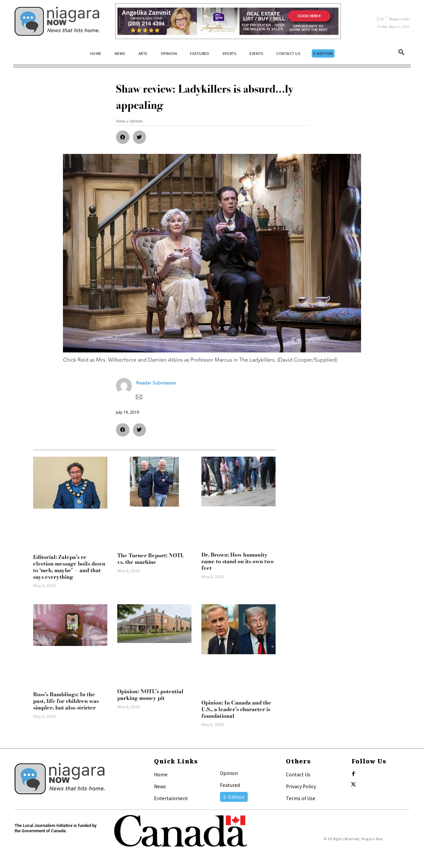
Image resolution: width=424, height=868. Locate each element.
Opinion (229, 773)
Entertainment (171, 798)
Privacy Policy (301, 786)
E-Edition (234, 797)
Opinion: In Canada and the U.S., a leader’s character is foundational (236, 709)
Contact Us (298, 774)
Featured (230, 785)
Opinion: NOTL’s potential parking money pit (150, 695)
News (160, 786)
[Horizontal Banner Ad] (228, 21)
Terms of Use (301, 798)
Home (161, 774)
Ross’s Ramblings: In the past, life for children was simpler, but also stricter (66, 701)
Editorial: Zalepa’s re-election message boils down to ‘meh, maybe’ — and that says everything (69, 567)
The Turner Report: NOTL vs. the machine (151, 559)
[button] (401, 54)
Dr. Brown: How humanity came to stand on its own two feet (238, 561)
